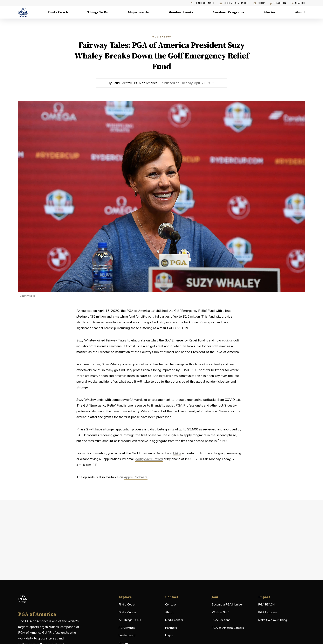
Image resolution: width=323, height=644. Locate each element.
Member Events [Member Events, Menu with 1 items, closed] (181, 12)
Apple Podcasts (136, 477)
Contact (171, 605)
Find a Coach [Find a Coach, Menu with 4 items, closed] (58, 12)
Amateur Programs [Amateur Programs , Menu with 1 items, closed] (228, 12)
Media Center (174, 620)
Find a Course (128, 612)
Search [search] (298, 3)
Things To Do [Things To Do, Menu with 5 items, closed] (98, 12)
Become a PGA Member (227, 605)
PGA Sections (221, 620)
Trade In (278, 3)
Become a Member (234, 3)
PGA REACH (266, 605)
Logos (169, 635)
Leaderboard (127, 635)
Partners (171, 628)
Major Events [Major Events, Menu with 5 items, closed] (138, 12)
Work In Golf (220, 612)
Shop (259, 3)
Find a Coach (127, 605)
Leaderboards (202, 3)
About (169, 612)
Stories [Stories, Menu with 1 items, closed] (270, 12)
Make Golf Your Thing (273, 620)
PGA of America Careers (228, 628)
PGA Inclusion (267, 612)
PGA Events (127, 628)
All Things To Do (130, 620)
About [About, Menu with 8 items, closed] (300, 12)
